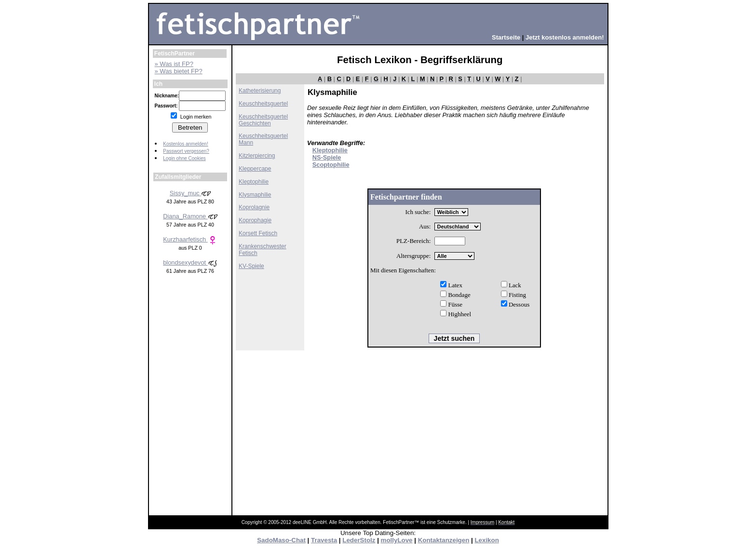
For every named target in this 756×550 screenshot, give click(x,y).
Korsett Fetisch (258, 233)
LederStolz (359, 540)
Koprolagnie (254, 207)
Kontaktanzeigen (444, 540)
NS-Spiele (327, 157)
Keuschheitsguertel (263, 104)
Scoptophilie (331, 165)
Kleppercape (255, 169)
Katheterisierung (260, 91)
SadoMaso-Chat (281, 540)
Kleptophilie (254, 182)
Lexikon (486, 540)
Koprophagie (255, 220)
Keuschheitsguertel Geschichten (263, 120)
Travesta (324, 540)
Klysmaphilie (255, 195)
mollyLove (397, 540)
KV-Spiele (251, 266)
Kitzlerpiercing (257, 156)
